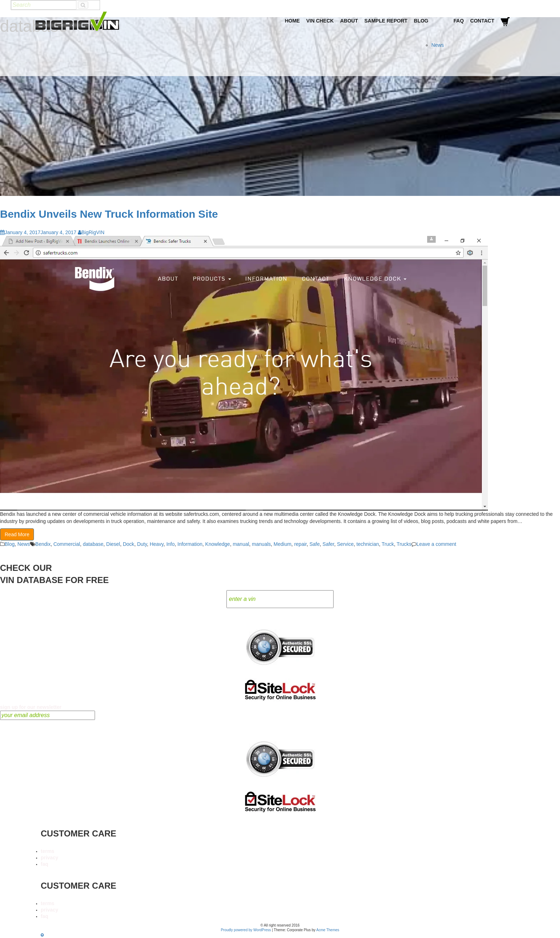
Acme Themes (328, 930)
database (93, 544)
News (438, 45)
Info (171, 544)
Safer (328, 544)
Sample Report (386, 21)
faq (44, 864)
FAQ (459, 21)
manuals (261, 544)
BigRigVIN (91, 232)
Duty (142, 544)
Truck (388, 544)
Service (346, 544)
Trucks (404, 544)
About (349, 21)
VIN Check (320, 21)
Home (292, 21)
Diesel (113, 544)
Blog (421, 21)
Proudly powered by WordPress (246, 930)
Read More (17, 534)
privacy (49, 858)
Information (190, 544)
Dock (129, 544)
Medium (282, 544)
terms (47, 851)
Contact (482, 21)
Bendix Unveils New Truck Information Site (109, 214)
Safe (314, 544)
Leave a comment (436, 544)
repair (301, 544)
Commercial (67, 544)
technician (368, 544)
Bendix (43, 544)
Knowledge (218, 544)
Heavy (157, 544)
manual (241, 544)
